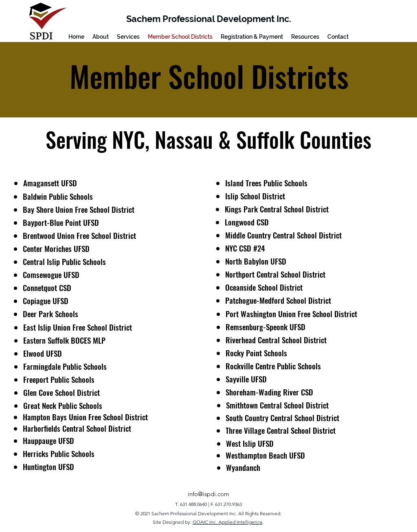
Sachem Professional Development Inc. (209, 19)
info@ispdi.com (208, 494)
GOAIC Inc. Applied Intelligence (228, 522)
